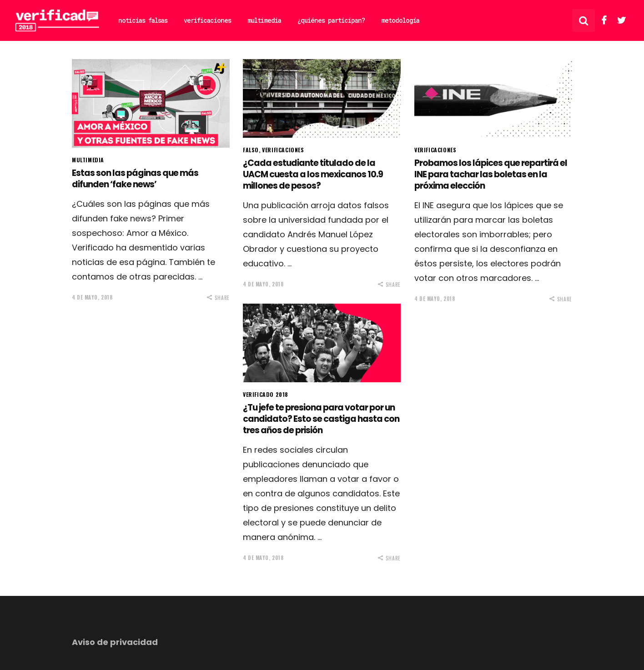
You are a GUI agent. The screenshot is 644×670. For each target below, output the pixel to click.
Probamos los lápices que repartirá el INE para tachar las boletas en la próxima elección (491, 174)
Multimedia (88, 160)
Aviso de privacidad (115, 642)
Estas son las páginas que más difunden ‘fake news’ (135, 179)
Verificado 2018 (266, 394)
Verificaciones (283, 150)
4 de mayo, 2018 (92, 297)
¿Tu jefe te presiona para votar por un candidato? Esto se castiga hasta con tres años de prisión (321, 419)
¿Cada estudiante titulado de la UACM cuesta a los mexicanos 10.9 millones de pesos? (313, 174)
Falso (251, 150)
